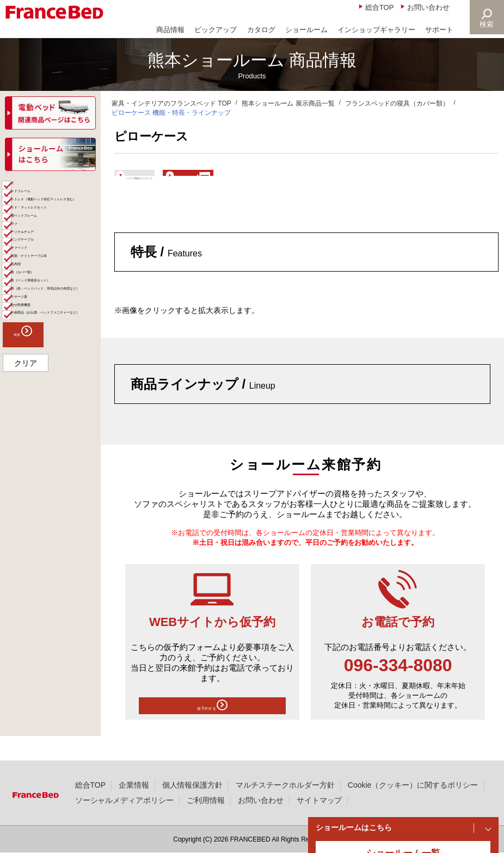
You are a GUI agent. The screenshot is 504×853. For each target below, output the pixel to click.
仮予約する (212, 726)
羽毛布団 (33, 420)
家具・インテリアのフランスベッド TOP (171, 103)
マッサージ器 (41, 519)
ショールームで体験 (306, 180)
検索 (485, 24)
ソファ (29, 323)
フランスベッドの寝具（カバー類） (397, 103)
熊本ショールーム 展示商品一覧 (288, 103)
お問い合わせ (428, 7)
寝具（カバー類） (48, 438)
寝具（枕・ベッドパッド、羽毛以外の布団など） (56, 492)
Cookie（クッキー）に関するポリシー (413, 785)
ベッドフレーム (45, 225)
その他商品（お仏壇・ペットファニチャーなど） (56, 563)
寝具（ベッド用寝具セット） (56, 460)
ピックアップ (216, 30)
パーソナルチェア (48, 341)
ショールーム (306, 30)
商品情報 (170, 30)
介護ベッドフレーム (52, 306)
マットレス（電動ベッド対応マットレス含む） (56, 252)
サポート (439, 30)
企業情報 (134, 785)
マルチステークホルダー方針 (285, 785)
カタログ (261, 30)
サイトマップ (319, 800)
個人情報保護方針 (193, 785)
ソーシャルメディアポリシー (125, 800)
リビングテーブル (48, 358)
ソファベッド (41, 376)
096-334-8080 (398, 682)
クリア (26, 628)
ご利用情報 (206, 800)
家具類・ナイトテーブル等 (56, 398)
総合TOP (379, 7)
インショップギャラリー (376, 30)
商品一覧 (23, 188)
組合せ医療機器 (45, 536)
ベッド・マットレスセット (56, 284)
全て (26, 207)
